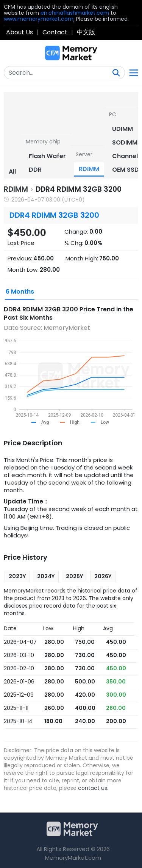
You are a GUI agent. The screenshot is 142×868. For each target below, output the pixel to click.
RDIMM (16, 189)
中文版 (86, 32)
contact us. (93, 788)
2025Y (74, 576)
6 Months (20, 292)
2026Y (103, 576)
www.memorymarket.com (39, 19)
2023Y (17, 576)
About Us (20, 32)
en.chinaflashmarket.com (75, 13)
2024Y (46, 576)
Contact (55, 32)
